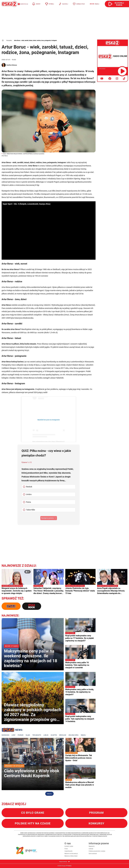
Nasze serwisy (64, 862)
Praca (66, 849)
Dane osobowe (93, 854)
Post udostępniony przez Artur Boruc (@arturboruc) (49, 442)
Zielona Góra (73, 735)
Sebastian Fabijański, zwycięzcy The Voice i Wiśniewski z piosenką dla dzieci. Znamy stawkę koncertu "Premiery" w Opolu (49, 590)
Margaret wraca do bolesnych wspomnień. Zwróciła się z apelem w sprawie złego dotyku (17, 590)
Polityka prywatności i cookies (97, 851)
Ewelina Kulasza (12, 65)
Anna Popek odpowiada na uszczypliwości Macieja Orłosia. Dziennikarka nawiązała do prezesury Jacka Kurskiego (112, 590)
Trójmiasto (37, 735)
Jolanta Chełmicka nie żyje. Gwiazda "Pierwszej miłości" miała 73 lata (80, 590)
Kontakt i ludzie (69, 846)
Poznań (20, 735)
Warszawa (5, 735)
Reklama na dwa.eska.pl (71, 854)
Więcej (83, 735)
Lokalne (12, 730)
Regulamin (92, 846)
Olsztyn (54, 735)
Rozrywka (9, 40)
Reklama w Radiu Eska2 (71, 856)
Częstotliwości (68, 851)
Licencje (91, 849)
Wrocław (63, 735)
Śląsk (28, 735)
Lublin (46, 735)
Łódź (13, 735)
